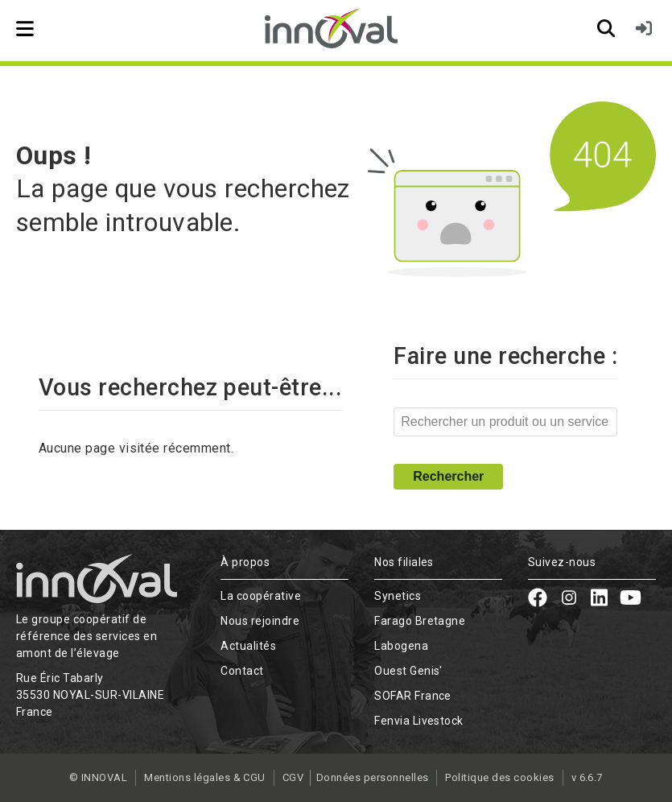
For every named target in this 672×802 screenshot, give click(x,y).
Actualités (248, 646)
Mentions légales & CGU (203, 777)
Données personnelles (375, 777)
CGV (291, 777)
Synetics (398, 596)
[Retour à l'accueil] (336, 28)
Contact (242, 671)
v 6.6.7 (589, 777)
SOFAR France (413, 696)
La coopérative (261, 596)
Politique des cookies (502, 777)
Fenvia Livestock (419, 721)
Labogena (401, 646)
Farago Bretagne (420, 621)
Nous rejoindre (260, 621)
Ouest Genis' (408, 671)
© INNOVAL (96, 777)
